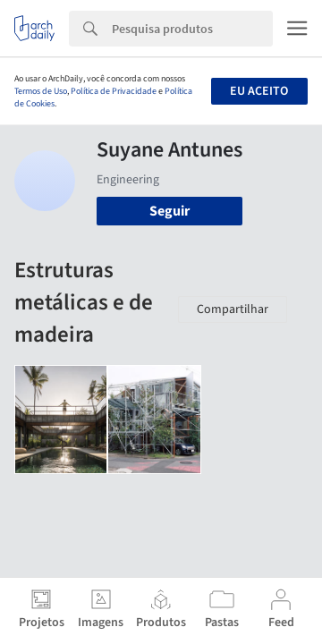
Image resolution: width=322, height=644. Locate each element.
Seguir (169, 211)
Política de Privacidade (114, 91)
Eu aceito (259, 91)
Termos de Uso (41, 91)
